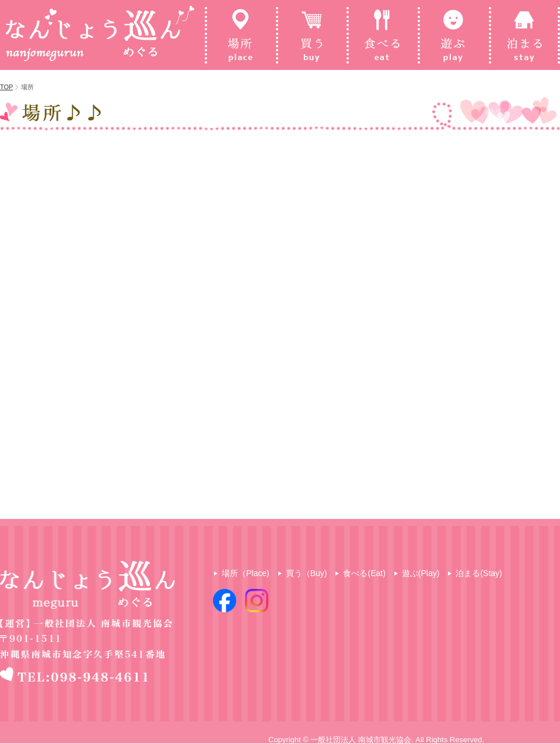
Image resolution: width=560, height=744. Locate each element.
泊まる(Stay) (479, 573)
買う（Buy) (307, 573)
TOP (6, 87)
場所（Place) (246, 573)
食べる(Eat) (364, 573)
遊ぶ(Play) (421, 573)
